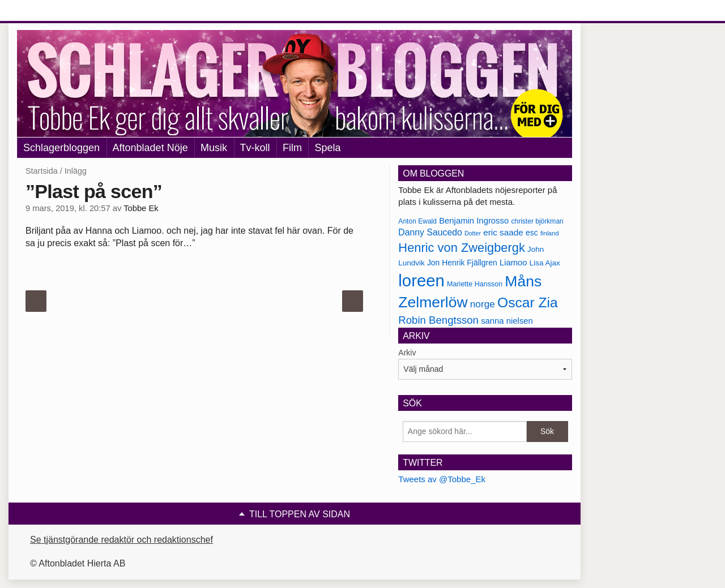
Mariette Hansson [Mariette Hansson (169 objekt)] (475, 284)
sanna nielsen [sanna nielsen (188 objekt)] (507, 321)
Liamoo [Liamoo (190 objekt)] (513, 263)
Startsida (42, 171)
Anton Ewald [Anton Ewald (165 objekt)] (417, 221)
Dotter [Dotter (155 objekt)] (473, 233)
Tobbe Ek (141, 208)
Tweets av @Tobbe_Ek (442, 479)
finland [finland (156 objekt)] (550, 233)
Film (292, 148)
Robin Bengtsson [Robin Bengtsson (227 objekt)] (438, 320)
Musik (214, 148)
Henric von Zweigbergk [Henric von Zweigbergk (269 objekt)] (462, 248)
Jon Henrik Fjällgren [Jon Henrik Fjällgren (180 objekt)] (462, 263)
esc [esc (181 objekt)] (532, 233)
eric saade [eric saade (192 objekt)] (503, 232)
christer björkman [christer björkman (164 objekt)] (537, 221)
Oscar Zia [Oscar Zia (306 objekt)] (528, 302)
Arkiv (407, 353)
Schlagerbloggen (61, 148)
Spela (327, 148)
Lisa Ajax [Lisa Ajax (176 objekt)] (545, 263)
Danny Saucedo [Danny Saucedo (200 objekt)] (430, 232)
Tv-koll (255, 148)
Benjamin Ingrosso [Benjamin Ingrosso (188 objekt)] (474, 221)
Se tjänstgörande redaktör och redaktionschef (121, 540)
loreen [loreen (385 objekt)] (421, 280)
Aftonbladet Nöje (150, 148)
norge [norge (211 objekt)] (483, 304)
